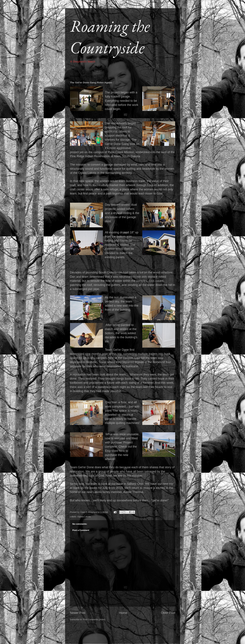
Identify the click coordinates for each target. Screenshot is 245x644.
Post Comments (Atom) (94, 619)
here (122, 451)
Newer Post (78, 613)
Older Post (168, 613)
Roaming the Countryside (110, 37)
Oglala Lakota (84, 517)
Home (123, 613)
